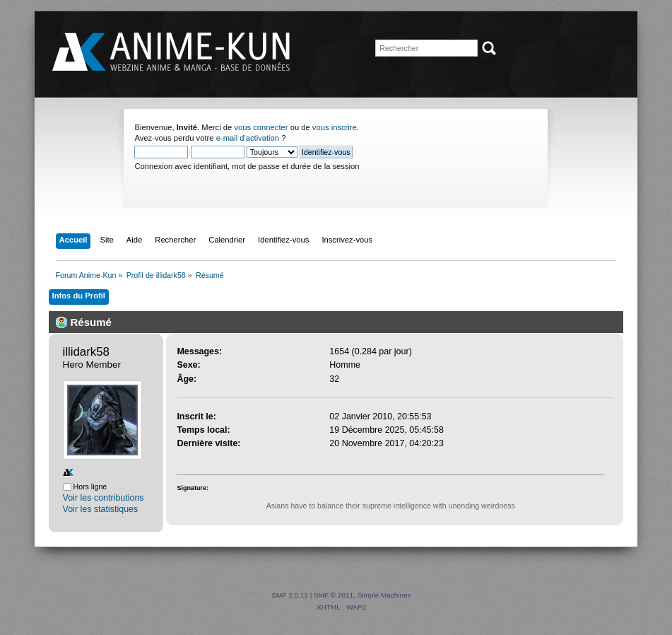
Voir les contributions (104, 498)
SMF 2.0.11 (290, 595)
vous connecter (261, 127)
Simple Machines (384, 595)
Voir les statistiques (101, 509)
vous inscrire (335, 127)
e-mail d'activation (248, 138)
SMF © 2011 (334, 595)
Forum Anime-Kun (172, 53)
